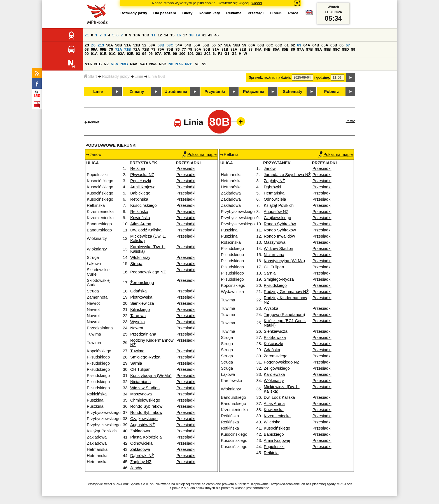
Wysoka (137, 322)
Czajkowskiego (144, 419)
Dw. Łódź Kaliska (146, 230)
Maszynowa (141, 394)
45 (217, 35)
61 (287, 45)
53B (161, 45)
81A (216, 49)
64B (316, 45)
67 (348, 45)
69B (103, 49)
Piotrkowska (141, 297)
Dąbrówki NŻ (142, 456)
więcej (257, 3)
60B (261, 45)
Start (90, 76)
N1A (88, 64)
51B (137, 45)
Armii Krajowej (143, 187)
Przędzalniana (143, 334)
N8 (197, 64)
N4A (134, 64)
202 (207, 54)
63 (299, 45)
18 (191, 35)
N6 (171, 64)
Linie (139, 76)
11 (154, 35)
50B (118, 45)
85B (285, 49)
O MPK (276, 13)
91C (112, 54)
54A (179, 45)
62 (293, 45)
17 (185, 35)
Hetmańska (274, 193)
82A (234, 49)
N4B (143, 64)
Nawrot (137, 328)
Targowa (138, 316)
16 (179, 35)
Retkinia (138, 168)
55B (206, 45)
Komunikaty (209, 13)
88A (318, 49)
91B (103, 54)
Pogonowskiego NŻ (148, 272)
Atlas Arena (141, 224)
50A (109, 45)
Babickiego (140, 193)
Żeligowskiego (277, 368)
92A (121, 54)
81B (225, 49)
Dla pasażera (165, 13)
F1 (220, 54)
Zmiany (137, 92)
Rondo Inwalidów (279, 236)
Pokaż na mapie (199, 154)
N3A (115, 64)
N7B (189, 64)
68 (87, 49)
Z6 (93, 45)
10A (137, 35)
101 (191, 54)
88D (345, 49)
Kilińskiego (140, 310)
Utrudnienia (176, 92)
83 (250, 49)
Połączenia (254, 92)
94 (144, 54)
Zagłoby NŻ (141, 462)
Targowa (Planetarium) (284, 315)
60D (279, 45)
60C (270, 45)
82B (243, 49)
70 (111, 49)
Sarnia (136, 363)
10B (146, 35)
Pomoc (351, 121)
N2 (106, 64)
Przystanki (215, 92)
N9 (204, 64)
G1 (227, 54)
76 (178, 49)
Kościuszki (273, 344)
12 (160, 35)
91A (94, 54)
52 (144, 45)
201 (199, 54)
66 (341, 45)
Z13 (101, 45)
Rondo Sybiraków (146, 406)
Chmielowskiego (145, 400)
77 (184, 49)
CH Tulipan (140, 369)
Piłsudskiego (275, 285)
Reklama (234, 13)
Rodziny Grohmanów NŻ (286, 292)
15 (172, 35)
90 (87, 54)
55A (197, 45)
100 (182, 54)
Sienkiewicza (142, 303)
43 (210, 35)
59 (244, 45)
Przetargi (255, 13)
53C (170, 45)
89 (353, 49)
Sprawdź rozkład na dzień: (270, 78)
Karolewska (274, 374)
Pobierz (332, 92)
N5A (153, 64)
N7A (179, 64)
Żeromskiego (142, 283)
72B (146, 49)
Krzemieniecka (277, 416)
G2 (234, 54)
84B (267, 49)
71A (118, 49)
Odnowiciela (141, 443)
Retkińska (139, 199)
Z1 (87, 35)
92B (130, 54)
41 (204, 35)
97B (167, 54)
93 (138, 54)
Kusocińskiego (143, 205)
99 (175, 54)
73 (153, 49)
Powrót (94, 122)
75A (161, 49)
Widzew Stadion (145, 388)
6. (214, 54)
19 (198, 35)
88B (328, 49)
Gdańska (138, 291)
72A (137, 49)
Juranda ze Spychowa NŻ (287, 175)
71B (128, 49)
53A (152, 45)
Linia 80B (157, 76)
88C (337, 49)
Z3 (87, 45)
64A (307, 45)
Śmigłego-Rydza (145, 357)
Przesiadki (186, 168)
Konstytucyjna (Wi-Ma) (151, 376)
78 (190, 49)
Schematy (292, 92)
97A (158, 54)
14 (166, 35)
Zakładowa (140, 431)
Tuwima (137, 351)
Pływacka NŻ (142, 175)
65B (334, 45)
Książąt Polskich (279, 205)
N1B (98, 64)
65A (325, 45)
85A (276, 49)
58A (228, 45)
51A (128, 45)
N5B (163, 64)
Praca (293, 13)
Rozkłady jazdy (116, 76)
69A (94, 49)
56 (213, 45)
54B (188, 45)
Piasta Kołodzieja (146, 437)
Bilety (187, 13)
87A (300, 49)
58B (237, 45)
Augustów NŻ (143, 425)
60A (252, 45)
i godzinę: (322, 78)
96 (150, 54)
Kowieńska (140, 218)
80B (207, 49)
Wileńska (272, 422)
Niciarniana (140, 382)
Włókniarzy (140, 257)
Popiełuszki (141, 181)
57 (220, 45)
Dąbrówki (272, 187)
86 (293, 49)
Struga (136, 264)
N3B (124, 64)
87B (309, 49)
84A (258, 49)
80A (198, 49)
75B (170, 49)
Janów (136, 468)
